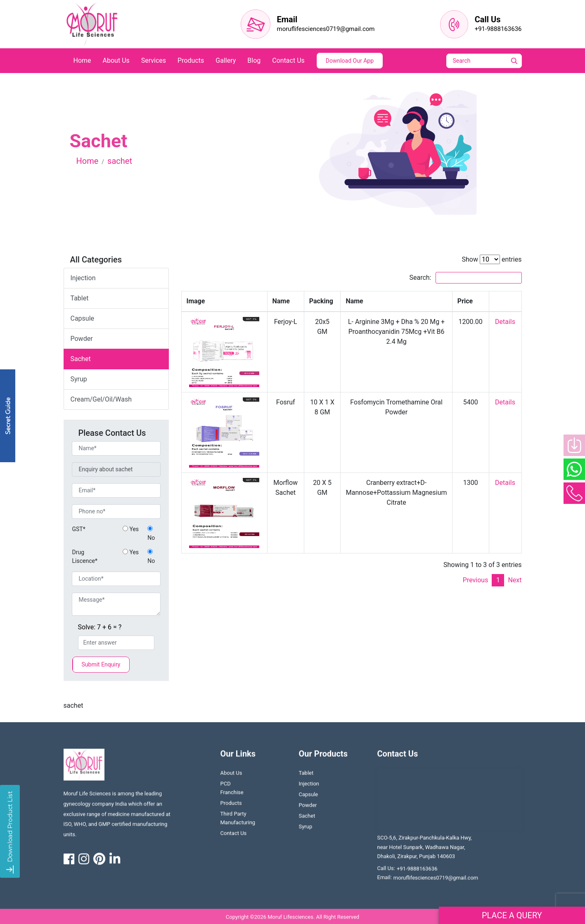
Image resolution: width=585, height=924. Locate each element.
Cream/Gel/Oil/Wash (101, 399)
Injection (83, 278)
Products (231, 806)
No (151, 533)
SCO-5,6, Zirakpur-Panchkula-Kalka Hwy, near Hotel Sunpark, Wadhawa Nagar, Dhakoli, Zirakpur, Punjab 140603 (425, 850)
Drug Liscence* (85, 557)
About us (231, 776)
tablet (80, 298)
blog (254, 60)
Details (505, 322)
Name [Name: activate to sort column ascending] (281, 301)
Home (88, 161)
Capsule (309, 798)
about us (116, 60)
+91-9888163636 (498, 29)
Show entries (491, 259)
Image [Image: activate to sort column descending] (196, 301)
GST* (79, 529)
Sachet (307, 819)
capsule (83, 318)
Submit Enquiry (101, 664)
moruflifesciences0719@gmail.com (326, 29)
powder (82, 339)
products (191, 60)
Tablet (306, 776)
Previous (476, 580)
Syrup (306, 830)
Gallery (226, 60)
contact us (288, 60)
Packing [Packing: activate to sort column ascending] (321, 301)
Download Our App (350, 61)
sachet (81, 359)
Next (515, 580)
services (154, 60)
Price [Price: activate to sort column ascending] (465, 301)
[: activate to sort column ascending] (505, 302)
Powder (308, 808)
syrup (79, 379)
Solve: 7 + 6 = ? (100, 627)
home (82, 60)
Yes (131, 529)
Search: (465, 278)
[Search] (490, 61)
